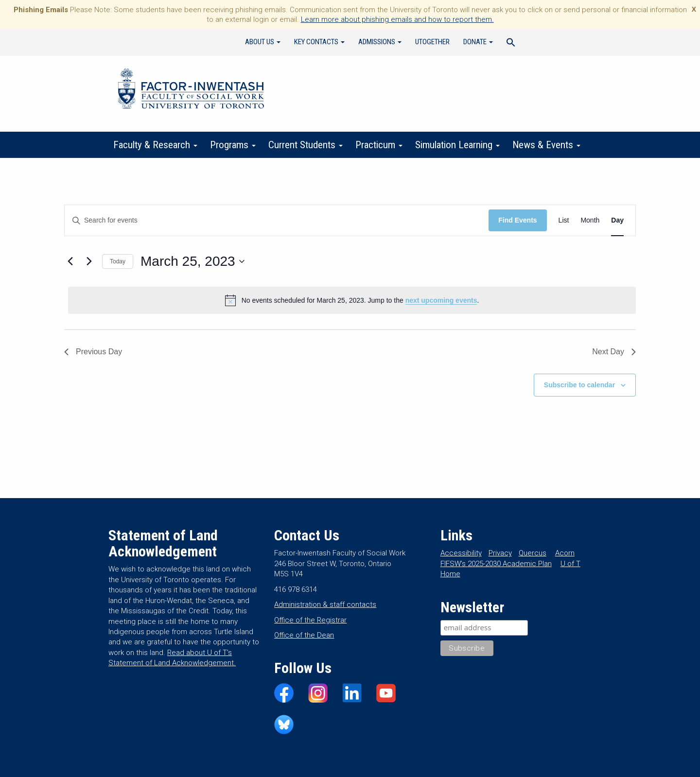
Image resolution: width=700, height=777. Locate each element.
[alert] (352, 300)
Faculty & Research (155, 145)
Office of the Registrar (310, 620)
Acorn (565, 553)
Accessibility (461, 553)
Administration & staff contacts (325, 604)
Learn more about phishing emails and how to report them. (397, 19)
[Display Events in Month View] (590, 220)
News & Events (546, 145)
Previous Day (93, 352)
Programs (233, 145)
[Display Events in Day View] (617, 220)
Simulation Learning (457, 145)
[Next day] (89, 261)
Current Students (306, 145)
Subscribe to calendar (579, 385)
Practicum (379, 145)
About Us (263, 42)
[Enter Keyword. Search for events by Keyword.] (277, 220)
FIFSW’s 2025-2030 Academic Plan (496, 564)
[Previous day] (70, 261)
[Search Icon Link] (511, 44)
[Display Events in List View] (564, 220)
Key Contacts (319, 42)
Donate (478, 42)
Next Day (614, 352)
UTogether (432, 42)
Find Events (517, 220)
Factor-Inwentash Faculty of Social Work (191, 90)
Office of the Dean (304, 635)
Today (118, 261)
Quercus (533, 553)
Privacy (500, 553)
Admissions (380, 42)
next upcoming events (441, 300)
